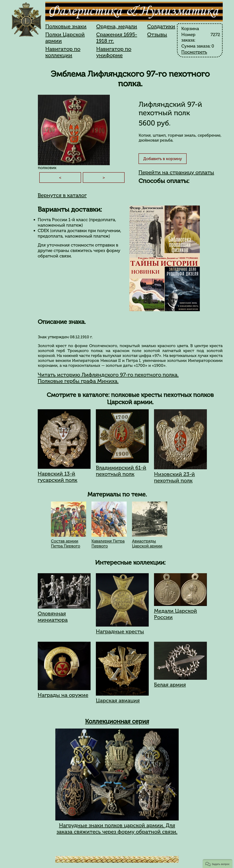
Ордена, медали (117, 26)
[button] (218, 864)
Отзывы (157, 35)
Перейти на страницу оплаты (176, 172)
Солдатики (161, 26)
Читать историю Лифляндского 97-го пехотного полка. (108, 375)
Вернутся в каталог (62, 195)
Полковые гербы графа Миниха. (78, 381)
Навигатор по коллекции (63, 52)
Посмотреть (194, 52)
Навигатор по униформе (114, 52)
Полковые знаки (66, 26)
